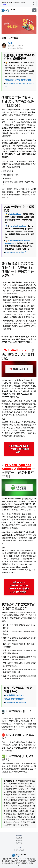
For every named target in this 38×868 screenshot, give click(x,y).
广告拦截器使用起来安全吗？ (16, 702)
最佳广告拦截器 (19, 850)
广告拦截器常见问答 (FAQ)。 (16, 252)
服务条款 (19, 840)
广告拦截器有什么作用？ (15, 695)
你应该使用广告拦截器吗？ (16, 699)
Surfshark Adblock (18, 226)
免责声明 (19, 843)
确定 (34, 3)
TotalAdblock (15, 214)
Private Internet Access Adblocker (16, 467)
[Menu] (34, 10)
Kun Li (10, 43)
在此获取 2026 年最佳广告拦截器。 (19, 80)
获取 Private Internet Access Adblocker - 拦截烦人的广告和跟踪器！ (19, 587)
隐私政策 (19, 838)
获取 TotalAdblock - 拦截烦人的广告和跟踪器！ (19, 449)
